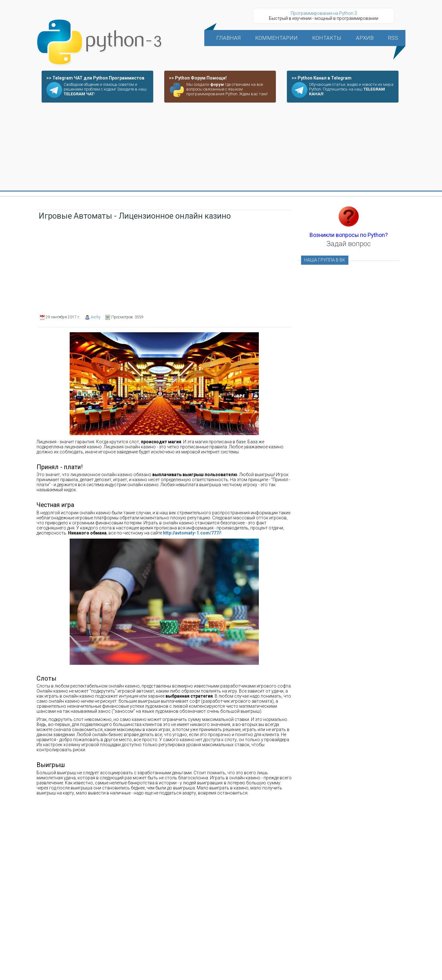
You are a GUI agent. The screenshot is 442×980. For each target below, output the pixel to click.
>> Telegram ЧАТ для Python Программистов (95, 78)
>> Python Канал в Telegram (322, 78)
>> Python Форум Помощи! (198, 78)
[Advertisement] (221, 147)
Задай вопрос (349, 244)
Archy (96, 317)
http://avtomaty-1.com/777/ (192, 533)
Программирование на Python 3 (324, 13)
